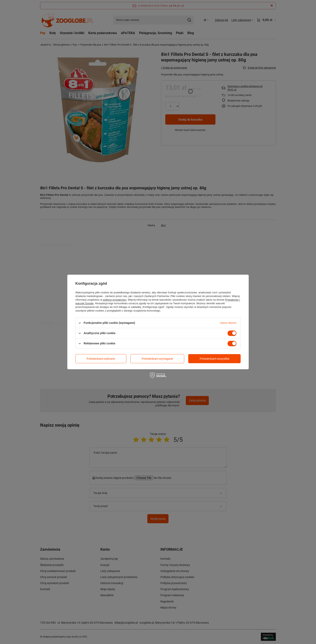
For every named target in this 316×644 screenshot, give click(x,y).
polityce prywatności (115, 300)
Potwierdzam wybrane (101, 359)
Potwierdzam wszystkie (215, 359)
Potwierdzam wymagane (157, 359)
